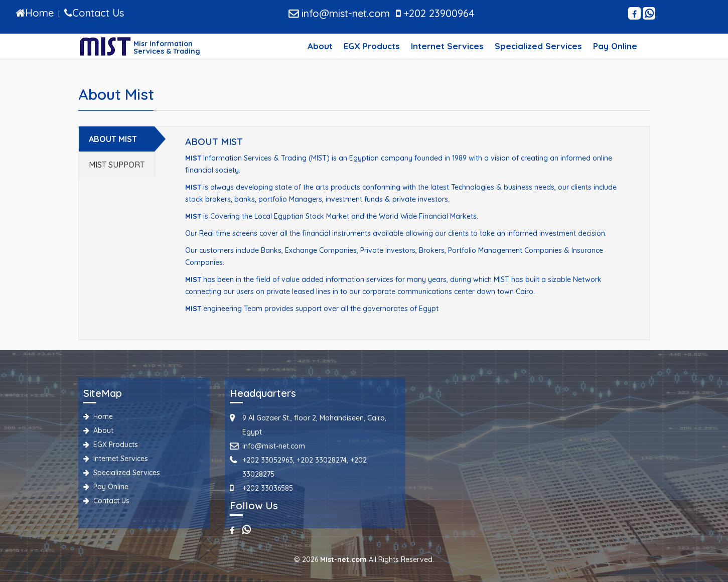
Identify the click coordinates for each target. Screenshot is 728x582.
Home (98, 416)
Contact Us (106, 501)
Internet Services (447, 46)
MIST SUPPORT (117, 165)
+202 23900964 (435, 13)
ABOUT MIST (113, 139)
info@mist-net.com (339, 13)
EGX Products (372, 46)
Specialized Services (538, 46)
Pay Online (615, 46)
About (320, 46)
